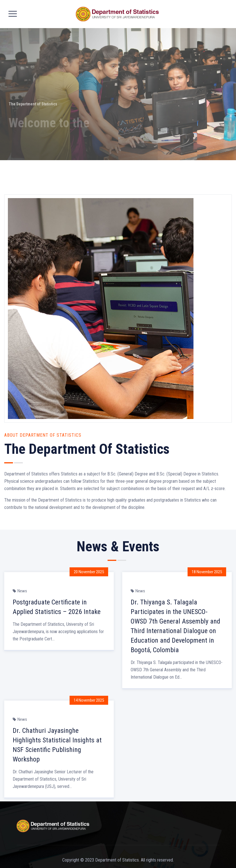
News (22, 591)
